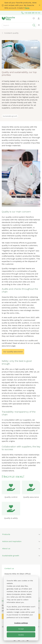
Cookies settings (21, 623)
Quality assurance (31, 497)
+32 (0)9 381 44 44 (31, 13)
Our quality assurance (13, 352)
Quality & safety (11, 518)
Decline (21, 635)
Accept (21, 629)
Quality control (11, 497)
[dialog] (21, 608)
